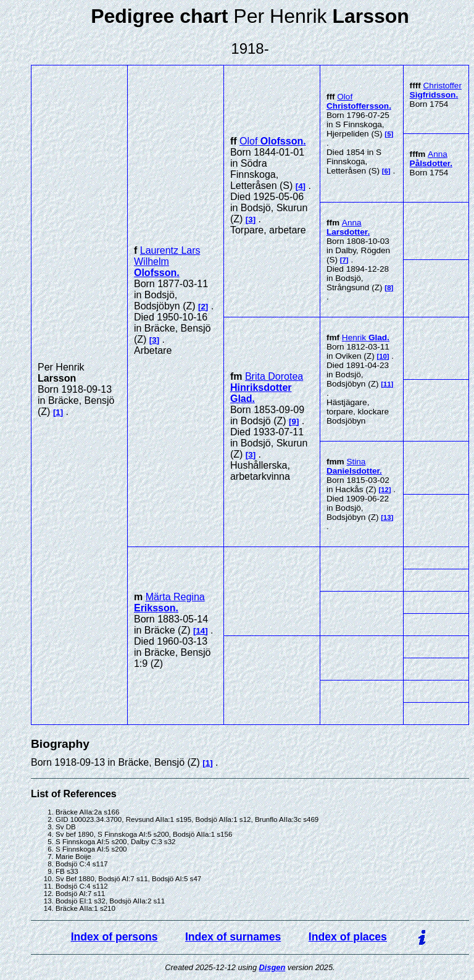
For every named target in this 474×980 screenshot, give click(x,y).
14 (200, 631)
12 (385, 490)
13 (387, 517)
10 (383, 356)
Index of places (348, 937)
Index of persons (114, 937)
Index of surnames (233, 937)
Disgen (272, 967)
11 (387, 384)
